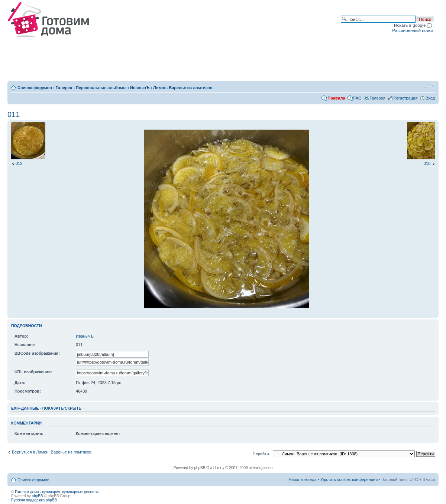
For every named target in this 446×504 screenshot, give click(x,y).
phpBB (38, 496)
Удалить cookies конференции (349, 479)
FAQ (358, 98)
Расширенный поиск (413, 30)
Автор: (21, 336)
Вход (430, 98)
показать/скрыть (62, 408)
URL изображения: (33, 372)
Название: (25, 345)
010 (427, 163)
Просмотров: (28, 391)
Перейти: (261, 453)
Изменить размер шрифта (429, 86)
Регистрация (405, 98)
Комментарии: (29, 433)
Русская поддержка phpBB (34, 500)
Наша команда (302, 479)
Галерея (64, 88)
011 (14, 114)
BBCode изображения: (37, 353)
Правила (336, 98)
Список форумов (35, 88)
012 (19, 163)
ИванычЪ (140, 88)
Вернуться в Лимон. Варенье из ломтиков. (52, 452)
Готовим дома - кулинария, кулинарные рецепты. (57, 492)
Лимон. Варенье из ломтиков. (183, 88)
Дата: (20, 383)
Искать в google (413, 25)
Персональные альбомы (101, 88)
